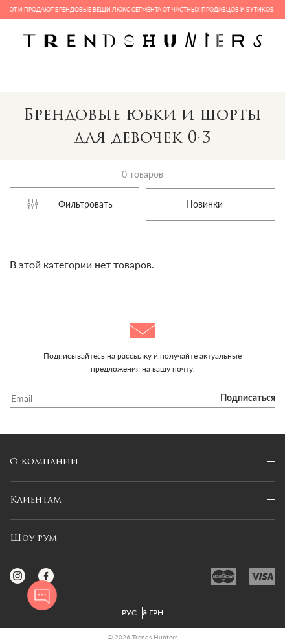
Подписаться (248, 398)
